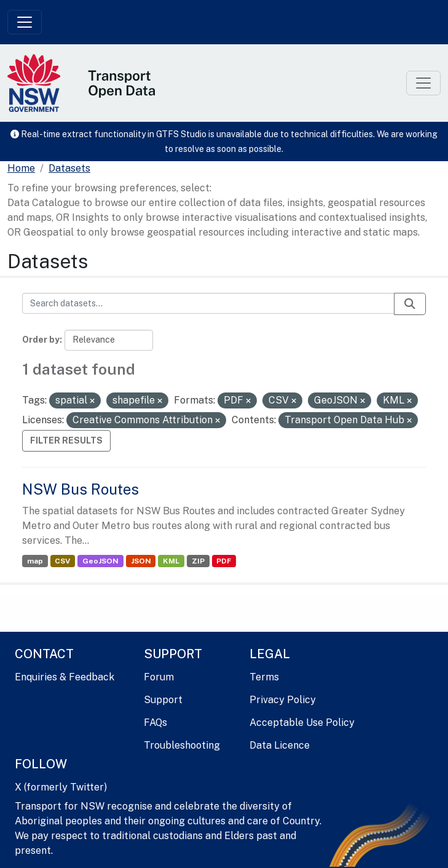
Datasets (69, 168)
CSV (62, 561)
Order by (41, 340)
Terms (264, 677)
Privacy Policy (283, 700)
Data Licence (280, 745)
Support (163, 700)
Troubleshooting (182, 745)
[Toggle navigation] (25, 22)
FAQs (155, 723)
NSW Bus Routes (81, 489)
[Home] (21, 169)
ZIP (198, 561)
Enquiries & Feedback (65, 677)
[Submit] (410, 304)
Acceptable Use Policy (302, 723)
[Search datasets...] (208, 303)
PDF (224, 561)
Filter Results (66, 440)
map (35, 561)
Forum (159, 677)
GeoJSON (100, 561)
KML (171, 561)
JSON (141, 561)
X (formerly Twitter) (61, 787)
